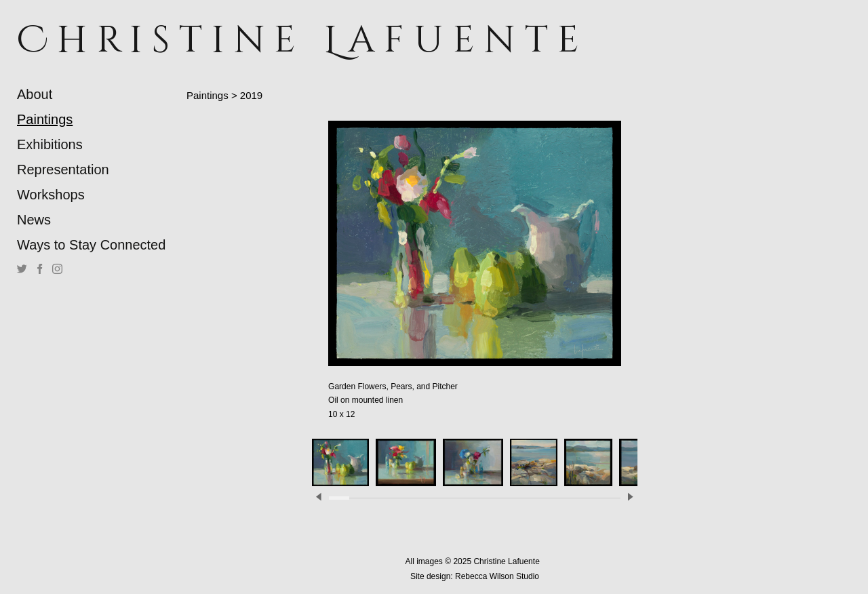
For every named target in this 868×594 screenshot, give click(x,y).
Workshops (51, 195)
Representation (63, 170)
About (35, 94)
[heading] (51, 40)
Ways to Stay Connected (91, 245)
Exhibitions (50, 144)
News (34, 220)
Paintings (45, 119)
